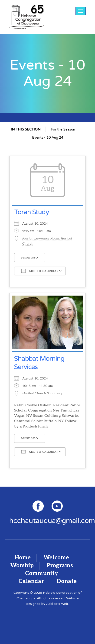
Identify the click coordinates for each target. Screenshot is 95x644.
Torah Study (32, 212)
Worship (22, 566)
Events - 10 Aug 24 (48, 137)
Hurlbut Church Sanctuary (42, 393)
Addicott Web (57, 604)
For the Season (63, 129)
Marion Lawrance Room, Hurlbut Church (47, 241)
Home (23, 558)
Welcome (56, 558)
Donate (67, 581)
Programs (60, 566)
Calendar (31, 581)
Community (42, 573)
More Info (30, 258)
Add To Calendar (40, 271)
